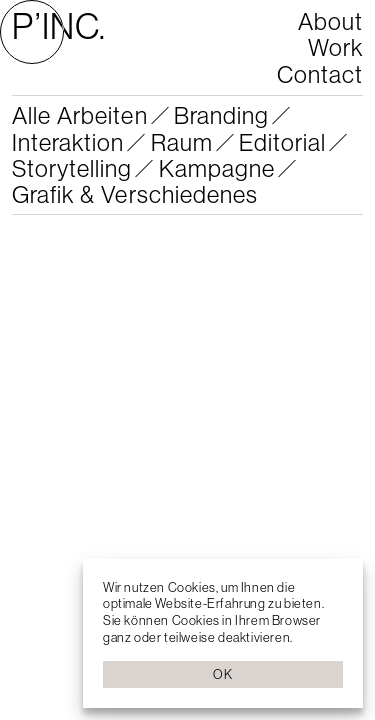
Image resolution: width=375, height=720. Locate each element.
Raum (182, 142)
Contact (320, 74)
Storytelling (72, 168)
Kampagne (217, 168)
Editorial (282, 142)
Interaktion (68, 142)
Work (335, 47)
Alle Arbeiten (80, 115)
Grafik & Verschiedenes (135, 194)
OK (222, 674)
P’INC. (59, 25)
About (330, 21)
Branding (221, 115)
